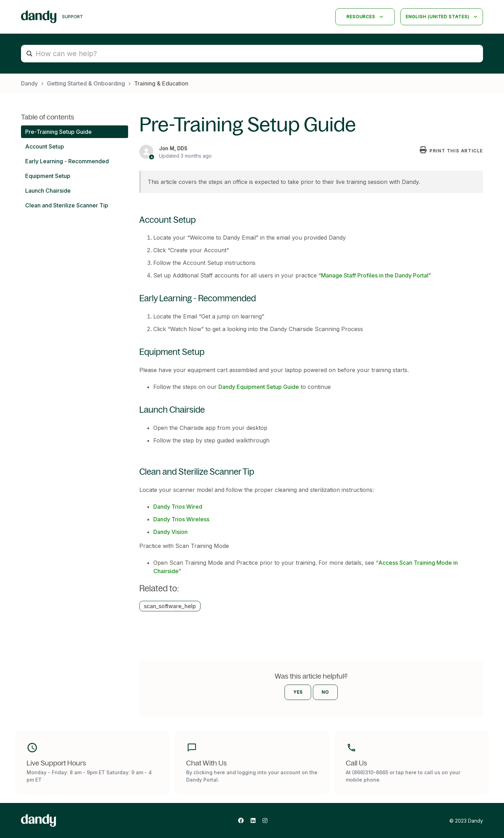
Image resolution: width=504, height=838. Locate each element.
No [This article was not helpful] (325, 692)
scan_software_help (170, 606)
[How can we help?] (252, 54)
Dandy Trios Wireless (181, 519)
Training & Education (161, 83)
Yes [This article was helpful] (298, 692)
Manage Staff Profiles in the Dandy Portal (375, 275)
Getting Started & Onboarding (86, 83)
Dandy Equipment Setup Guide (259, 387)
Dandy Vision (170, 532)
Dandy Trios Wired (178, 507)
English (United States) (438, 17)
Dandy (29, 83)
